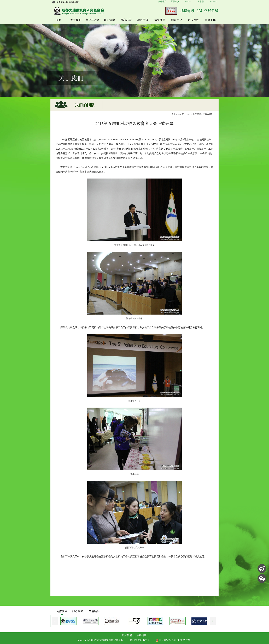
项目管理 (143, 20)
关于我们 (76, 20)
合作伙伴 (193, 20)
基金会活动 (92, 20)
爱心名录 (126, 20)
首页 (59, 20)
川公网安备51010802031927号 (173, 640)
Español (213, 2)
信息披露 (160, 20)
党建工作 (210, 20)
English (188, 2)
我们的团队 (208, 114)
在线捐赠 (142, 635)
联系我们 (127, 635)
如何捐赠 (109, 20)
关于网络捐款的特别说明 (68, 2)
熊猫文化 (177, 20)
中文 (189, 114)
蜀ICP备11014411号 (140, 640)
